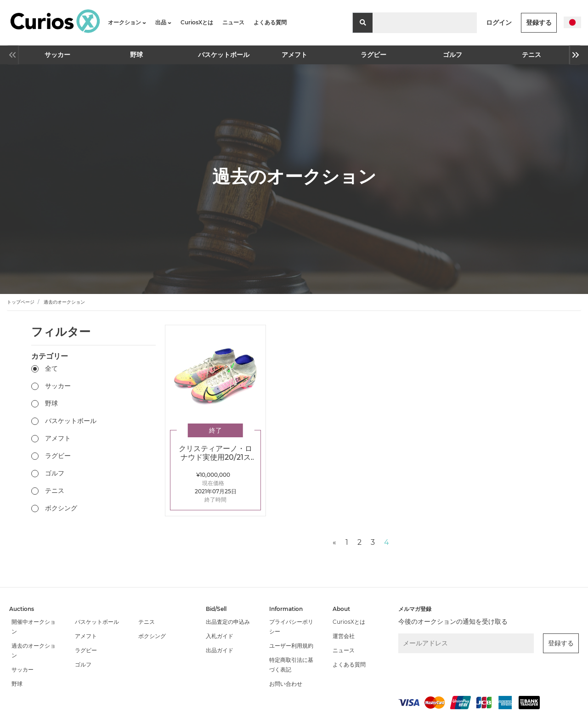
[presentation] (447, 673)
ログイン (499, 23)
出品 (163, 22)
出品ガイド (220, 650)
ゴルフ (452, 55)
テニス (531, 55)
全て (51, 368)
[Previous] (335, 542)
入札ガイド (220, 636)
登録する (539, 23)
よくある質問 (270, 22)
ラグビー (373, 55)
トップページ (21, 302)
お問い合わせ (286, 684)
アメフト (294, 55)
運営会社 (344, 636)
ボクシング (61, 508)
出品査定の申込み (228, 622)
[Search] (425, 23)
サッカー (57, 55)
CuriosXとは (197, 22)
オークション (127, 22)
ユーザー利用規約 (291, 646)
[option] (57, 55)
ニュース (233, 22)
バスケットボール (217, 55)
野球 (136, 55)
